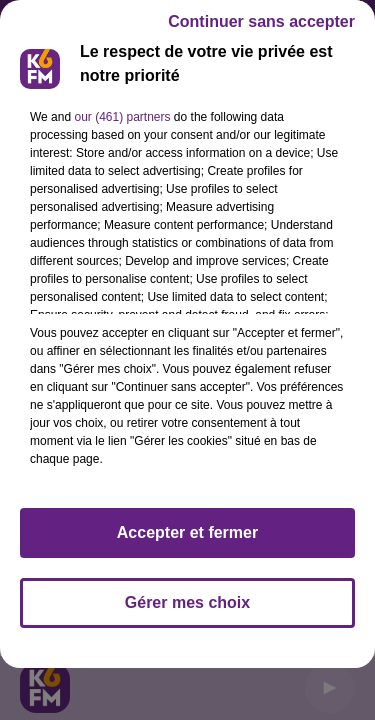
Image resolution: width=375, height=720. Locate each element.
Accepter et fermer (187, 532)
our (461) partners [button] (122, 117)
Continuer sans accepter (261, 21)
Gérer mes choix (187, 602)
